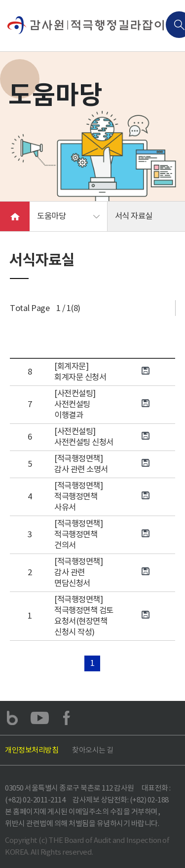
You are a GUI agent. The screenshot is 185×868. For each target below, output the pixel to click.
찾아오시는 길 (93, 750)
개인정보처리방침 (32, 750)
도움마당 (51, 216)
